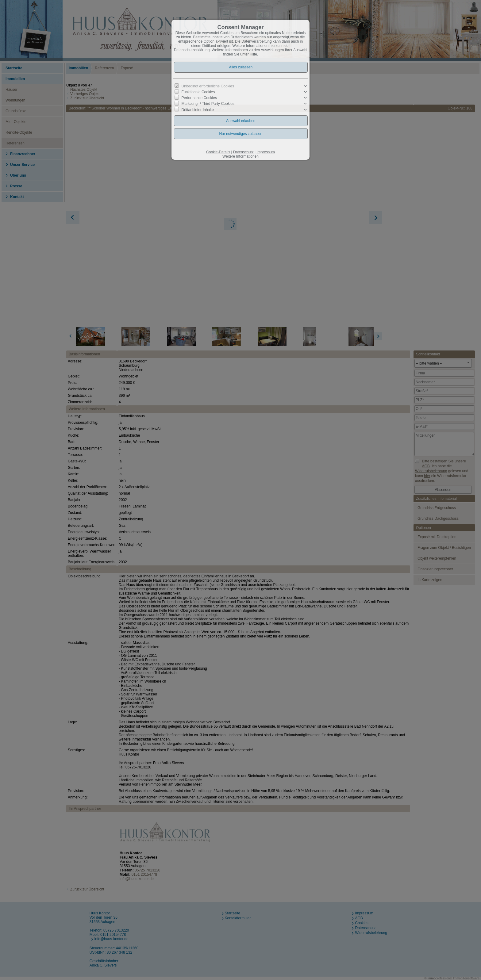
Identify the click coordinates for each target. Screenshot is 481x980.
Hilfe (253, 54)
